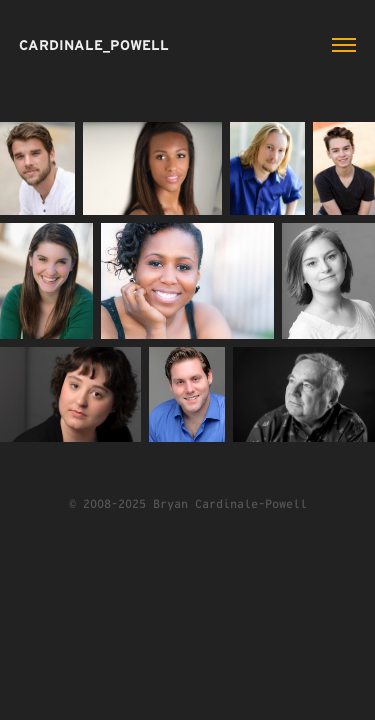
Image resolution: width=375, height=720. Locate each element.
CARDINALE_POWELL (94, 45)
